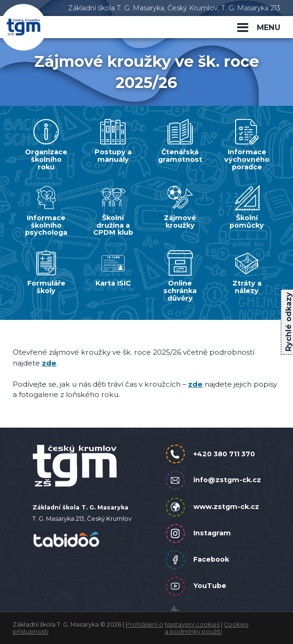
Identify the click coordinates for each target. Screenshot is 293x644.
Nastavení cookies (192, 624)
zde (49, 363)
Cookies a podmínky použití (206, 628)
